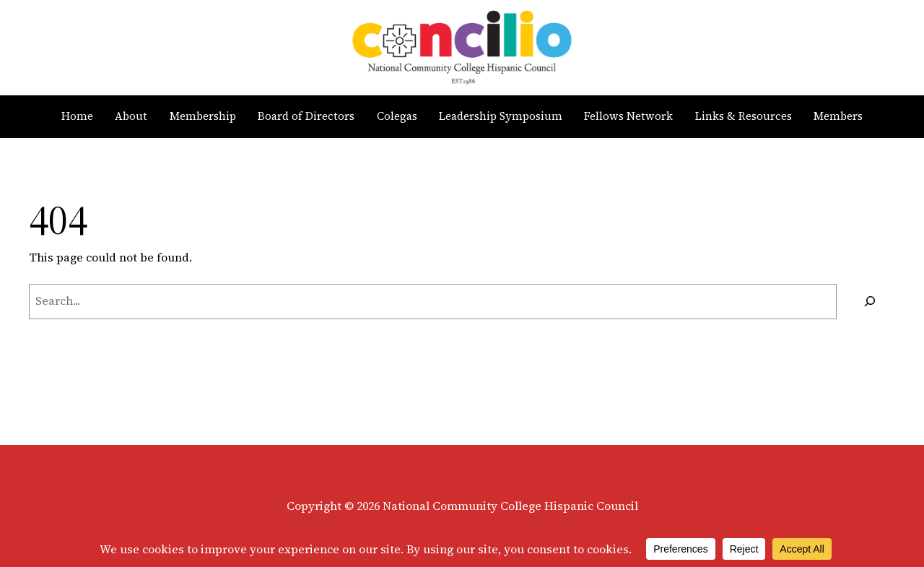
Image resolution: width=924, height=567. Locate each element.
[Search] (869, 302)
